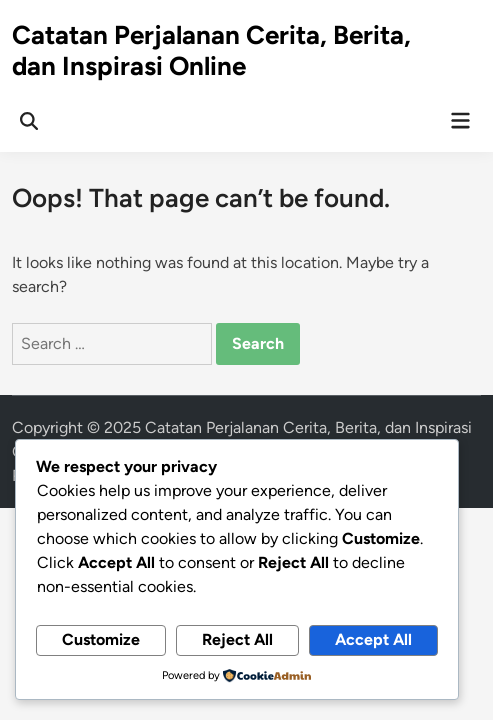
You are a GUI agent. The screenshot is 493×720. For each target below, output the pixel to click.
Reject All (237, 639)
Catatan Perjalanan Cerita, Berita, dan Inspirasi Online (211, 50)
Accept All (373, 639)
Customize (101, 639)
